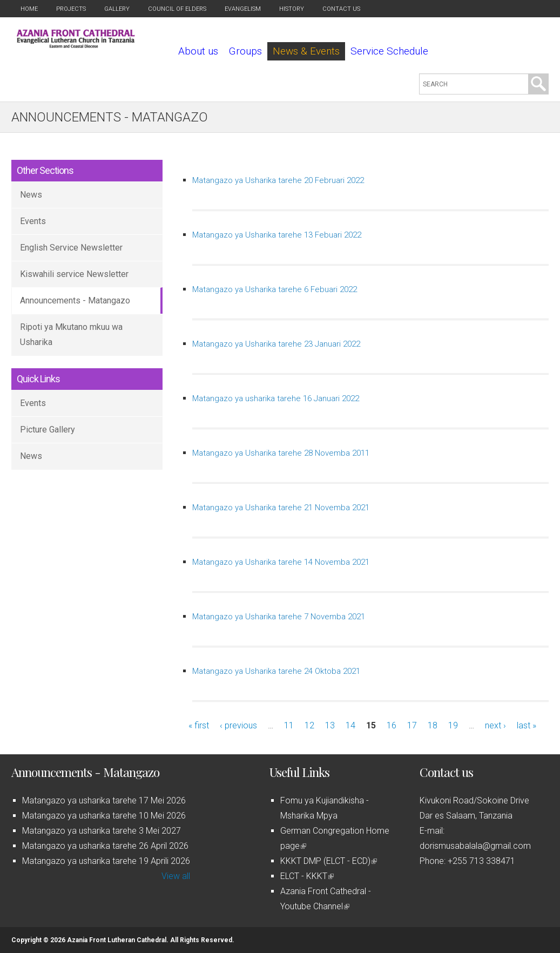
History (292, 9)
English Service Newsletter (71, 248)
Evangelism (243, 9)
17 (412, 725)
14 (350, 725)
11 (289, 725)
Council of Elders (177, 9)
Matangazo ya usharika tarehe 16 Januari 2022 (276, 398)
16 (392, 725)
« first (199, 725)
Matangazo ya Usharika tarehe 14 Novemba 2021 (281, 562)
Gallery (117, 9)
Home (29, 9)
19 (453, 725)
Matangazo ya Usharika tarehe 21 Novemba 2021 (281, 508)
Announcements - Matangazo (75, 300)
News (31, 195)
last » (527, 725)
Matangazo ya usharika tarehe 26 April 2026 (105, 846)
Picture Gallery (48, 430)
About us (198, 51)
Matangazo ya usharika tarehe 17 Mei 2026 (104, 800)
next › (495, 725)
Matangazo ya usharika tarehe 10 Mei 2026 (104, 816)
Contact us (341, 9)
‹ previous (238, 725)
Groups (245, 51)
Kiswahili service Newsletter (74, 274)
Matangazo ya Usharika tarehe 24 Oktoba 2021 (276, 671)
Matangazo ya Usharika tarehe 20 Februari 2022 (278, 180)
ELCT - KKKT (307, 876)
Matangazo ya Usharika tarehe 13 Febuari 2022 (277, 235)
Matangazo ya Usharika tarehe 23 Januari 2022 (276, 344)
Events (33, 221)
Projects (71, 9)
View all (176, 876)
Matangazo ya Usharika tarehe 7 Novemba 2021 (279, 617)
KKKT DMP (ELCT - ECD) (329, 861)
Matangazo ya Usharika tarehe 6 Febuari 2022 (275, 289)
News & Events (306, 51)
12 (309, 725)
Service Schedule (389, 51)
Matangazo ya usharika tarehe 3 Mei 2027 (102, 831)
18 (433, 725)
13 (330, 725)
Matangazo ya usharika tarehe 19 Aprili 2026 (106, 861)
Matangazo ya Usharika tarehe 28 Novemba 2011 (281, 453)
